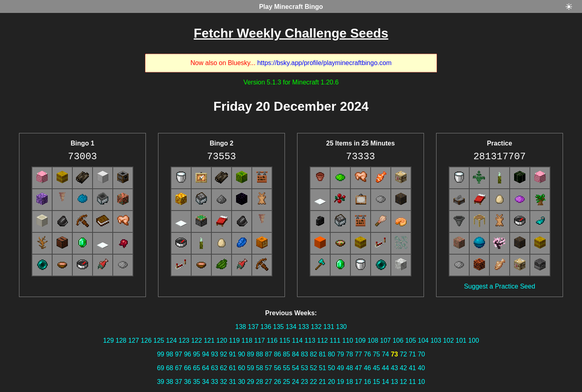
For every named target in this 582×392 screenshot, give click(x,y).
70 (422, 354)
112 (323, 340)
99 (160, 354)
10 (422, 382)
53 (304, 368)
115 (285, 340)
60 (242, 368)
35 (196, 382)
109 (360, 340)
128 (121, 340)
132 (316, 327)
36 (188, 382)
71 (412, 354)
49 (340, 368)
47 (358, 368)
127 (134, 340)
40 (422, 368)
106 (398, 340)
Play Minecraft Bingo (291, 7)
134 (291, 327)
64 (206, 368)
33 (215, 382)
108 (373, 340)
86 (278, 354)
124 (172, 340)
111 (335, 340)
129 (109, 340)
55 (287, 368)
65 (196, 368)
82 (314, 354)
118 (247, 340)
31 (232, 382)
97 (179, 354)
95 (196, 354)
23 (304, 382)
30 (242, 382)
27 (268, 382)
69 (160, 368)
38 (170, 382)
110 (348, 340)
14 (386, 382)
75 (376, 354)
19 (340, 382)
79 (340, 354)
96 (188, 354)
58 (259, 368)
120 (222, 340)
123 (184, 340)
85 (287, 354)
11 (412, 382)
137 (253, 327)
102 (448, 340)
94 (206, 354)
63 (215, 368)
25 (287, 382)
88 (259, 354)
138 (241, 327)
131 (329, 327)
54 (295, 368)
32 (224, 382)
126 (146, 340)
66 (188, 368)
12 (403, 382)
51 (323, 368)
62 (224, 368)
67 (179, 368)
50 (331, 368)
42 (403, 368)
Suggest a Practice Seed (500, 286)
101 (461, 340)
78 (350, 354)
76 (367, 354)
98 (170, 354)
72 (403, 354)
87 (268, 354)
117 (260, 340)
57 (268, 368)
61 (232, 368)
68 (170, 368)
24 (295, 382)
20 (331, 382)
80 (331, 354)
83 (304, 354)
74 (386, 354)
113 (310, 340)
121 (209, 340)
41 (412, 368)
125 (159, 340)
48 (350, 368)
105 (411, 340)
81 (323, 354)
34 (206, 382)
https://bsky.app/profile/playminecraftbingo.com (324, 63)
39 (160, 382)
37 (179, 382)
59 (251, 368)
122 (197, 340)
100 (473, 340)
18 (350, 382)
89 (251, 354)
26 (278, 382)
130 (341, 327)
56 (278, 368)
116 (272, 340)
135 (278, 327)
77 (358, 354)
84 (295, 354)
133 (304, 327)
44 (386, 368)
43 (394, 368)
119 (234, 340)
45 (376, 368)
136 (266, 327)
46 (367, 368)
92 (224, 354)
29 (251, 382)
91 (232, 354)
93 (215, 354)
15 (376, 382)
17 (358, 382)
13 (394, 382)
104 (423, 340)
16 (367, 382)
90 (242, 354)
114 (297, 340)
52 (314, 368)
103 (436, 340)
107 (385, 340)
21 (323, 382)
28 (259, 382)
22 (314, 382)
